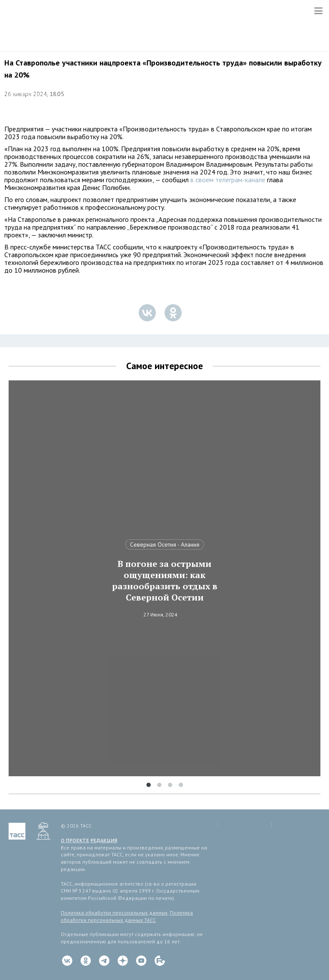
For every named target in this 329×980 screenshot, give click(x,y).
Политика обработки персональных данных (114, 913)
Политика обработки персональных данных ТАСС (127, 916)
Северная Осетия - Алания (165, 544)
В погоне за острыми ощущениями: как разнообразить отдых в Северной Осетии (165, 581)
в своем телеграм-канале (228, 180)
